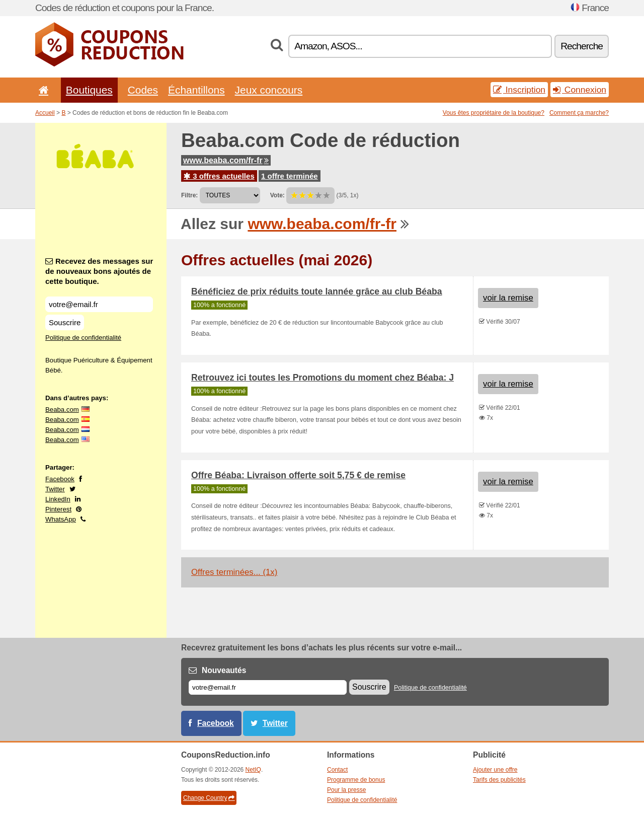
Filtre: (189, 195)
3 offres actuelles (219, 176)
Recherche (582, 46)
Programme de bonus (356, 780)
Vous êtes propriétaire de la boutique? (494, 113)
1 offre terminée (290, 176)
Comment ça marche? (579, 113)
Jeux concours (269, 90)
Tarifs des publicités (499, 780)
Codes (143, 90)
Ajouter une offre (495, 770)
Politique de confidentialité (83, 338)
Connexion (580, 90)
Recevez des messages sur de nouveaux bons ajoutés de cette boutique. (99, 271)
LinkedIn (58, 499)
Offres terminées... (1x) (234, 572)
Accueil (45, 113)
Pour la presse (346, 790)
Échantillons (196, 90)
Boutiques (89, 90)
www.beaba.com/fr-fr (226, 160)
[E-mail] (268, 687)
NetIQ (253, 770)
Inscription (519, 90)
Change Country (209, 798)
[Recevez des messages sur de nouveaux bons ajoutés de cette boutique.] (99, 304)
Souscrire (65, 322)
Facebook (60, 479)
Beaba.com (62, 410)
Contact (337, 770)
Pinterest (58, 509)
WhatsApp (61, 519)
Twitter (55, 489)
